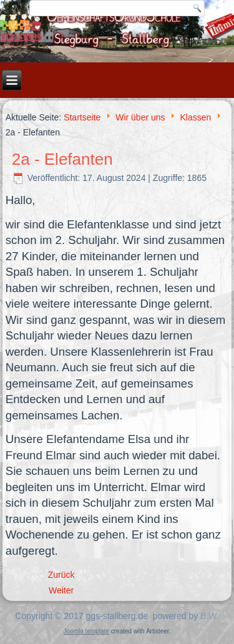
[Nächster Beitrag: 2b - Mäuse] (61, 590)
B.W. (210, 616)
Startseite (82, 117)
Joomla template (86, 631)
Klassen (195, 117)
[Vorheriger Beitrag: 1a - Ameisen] (61, 575)
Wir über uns (140, 117)
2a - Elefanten (62, 159)
